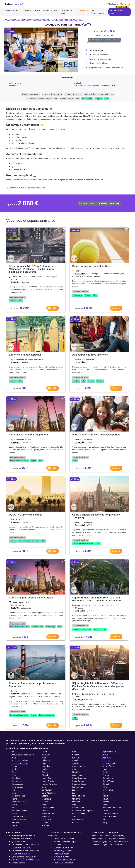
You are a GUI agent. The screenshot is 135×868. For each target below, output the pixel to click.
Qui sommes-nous (20, 841)
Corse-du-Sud (109, 763)
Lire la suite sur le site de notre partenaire (27, 188)
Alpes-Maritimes (110, 751)
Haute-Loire (108, 778)
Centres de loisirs (61, 853)
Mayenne (76, 799)
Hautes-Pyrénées (49, 784)
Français (91, 381)
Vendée (45, 823)
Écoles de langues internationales (99, 94)
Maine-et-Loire (79, 796)
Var (104, 819)
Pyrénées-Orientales (21, 811)
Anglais (99, 99)
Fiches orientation (98, 839)
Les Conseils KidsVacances (24, 856)
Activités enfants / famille (65, 859)
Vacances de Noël (66, 12)
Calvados (46, 760)
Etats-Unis (77, 86)
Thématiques (59, 844)
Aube (14, 757)
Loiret (75, 793)
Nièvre (14, 805)
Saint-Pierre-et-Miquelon (83, 811)
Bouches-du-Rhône (20, 760)
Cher (44, 763)
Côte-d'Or (46, 766)
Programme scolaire (117, 839)
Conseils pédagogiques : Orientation (108, 844)
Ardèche (76, 754)
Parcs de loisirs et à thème (20, 627)
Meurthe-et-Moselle (20, 802)
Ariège (105, 754)
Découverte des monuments (29, 541)
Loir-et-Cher (108, 790)
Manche (106, 796)
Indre (44, 787)
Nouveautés (83, 10)
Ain (13, 751)
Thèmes (46, 10)
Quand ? (54, 12)
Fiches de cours (98, 836)
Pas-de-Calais (48, 808)
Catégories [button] (27, 10)
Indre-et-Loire (78, 787)
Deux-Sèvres (108, 766)
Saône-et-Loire (48, 814)
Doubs (45, 769)
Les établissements (97, 12)
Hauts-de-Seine (79, 784)
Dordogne (16, 769)
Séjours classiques (73, 94)
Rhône (45, 811)
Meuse (45, 802)
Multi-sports (87, 99)
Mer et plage (51, 627)
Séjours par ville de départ (65, 841)
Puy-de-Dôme (78, 808)
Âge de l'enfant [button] (12, 10)
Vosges (106, 823)
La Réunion (47, 790)
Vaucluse (15, 823)
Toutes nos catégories (63, 862)
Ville (107, 99)
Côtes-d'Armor (78, 766)
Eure (14, 772)
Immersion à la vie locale (19, 461)
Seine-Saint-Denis (110, 814)
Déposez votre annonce (116, 12)
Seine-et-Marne (18, 817)
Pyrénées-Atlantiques (112, 808)
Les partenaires (18, 862)
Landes (75, 790)
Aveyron (76, 757)
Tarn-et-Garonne (110, 817)
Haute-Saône (78, 781)
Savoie (15, 814)
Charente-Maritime (20, 763)
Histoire (100, 381)
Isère (105, 787)
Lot (104, 793)
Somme (45, 817)
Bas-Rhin (107, 757)
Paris (14, 808)
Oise (74, 805)
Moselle (106, 802)
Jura (13, 790)
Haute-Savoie (48, 781)
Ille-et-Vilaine (17, 787)
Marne (14, 799)
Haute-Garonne (79, 778)
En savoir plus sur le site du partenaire (104, 40)
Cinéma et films (38, 627)
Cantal (75, 760)
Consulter (53, 308)
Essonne (106, 769)
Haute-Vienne (108, 781)
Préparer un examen (46, 715)
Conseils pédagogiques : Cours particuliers (109, 841)
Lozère (45, 796)
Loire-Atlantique (49, 793)
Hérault (106, 784)
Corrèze (76, 763)
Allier (74, 751)
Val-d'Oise (46, 819)
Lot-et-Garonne (18, 796)
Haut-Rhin (16, 778)
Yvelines (45, 825)
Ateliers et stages (61, 856)
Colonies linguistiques (70, 99)
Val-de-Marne (78, 819)
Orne (105, 805)
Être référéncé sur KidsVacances (26, 859)
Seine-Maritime (79, 814)
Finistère (76, 772)
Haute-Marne (17, 781)
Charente (107, 760)
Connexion (125, 4)
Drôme (75, 769)
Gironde (45, 775)
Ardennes (46, 754)
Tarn (74, 817)
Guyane (106, 775)
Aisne (44, 751)
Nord (44, 805)
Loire (14, 793)
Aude (44, 757)
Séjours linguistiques (30, 94)
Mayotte (106, 799)
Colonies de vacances (52, 94)
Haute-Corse (47, 778)
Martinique (46, 799)
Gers (14, 775)
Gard (105, 772)
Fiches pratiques (113, 836)
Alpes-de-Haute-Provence (23, 754)
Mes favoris (113, 4)
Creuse (15, 766)
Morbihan (76, 802)
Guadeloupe (78, 775)
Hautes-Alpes (17, 784)
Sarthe (105, 811)
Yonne (14, 825)
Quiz (124, 836)
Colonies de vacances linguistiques (42, 99)
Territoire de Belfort (20, 819)
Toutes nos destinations (64, 839)
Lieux (38, 10)
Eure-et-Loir (47, 772)
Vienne (75, 823)
